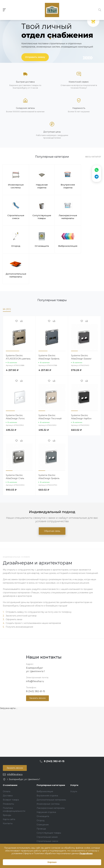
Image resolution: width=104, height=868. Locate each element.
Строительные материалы (50, 826)
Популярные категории (51, 755)
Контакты (8, 793)
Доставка (8, 765)
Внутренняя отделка (64, 185)
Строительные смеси (88, 185)
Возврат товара (11, 769)
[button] (50, 38)
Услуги (74, 755)
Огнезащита (88, 214)
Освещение (43, 794)
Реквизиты (8, 773)
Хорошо (52, 862)
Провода (41, 798)
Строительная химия (47, 807)
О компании (10, 755)
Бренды (7, 785)
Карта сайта (9, 789)
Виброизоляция (15, 243)
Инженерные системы (15, 185)
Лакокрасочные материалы (40, 215)
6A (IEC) (7, 279)
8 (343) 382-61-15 (36, 661)
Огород (64, 214)
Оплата (7, 761)
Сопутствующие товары (15, 215)
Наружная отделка (39, 185)
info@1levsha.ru (35, 651)
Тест (39, 815)
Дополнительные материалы (40, 245)
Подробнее (86, 853)
